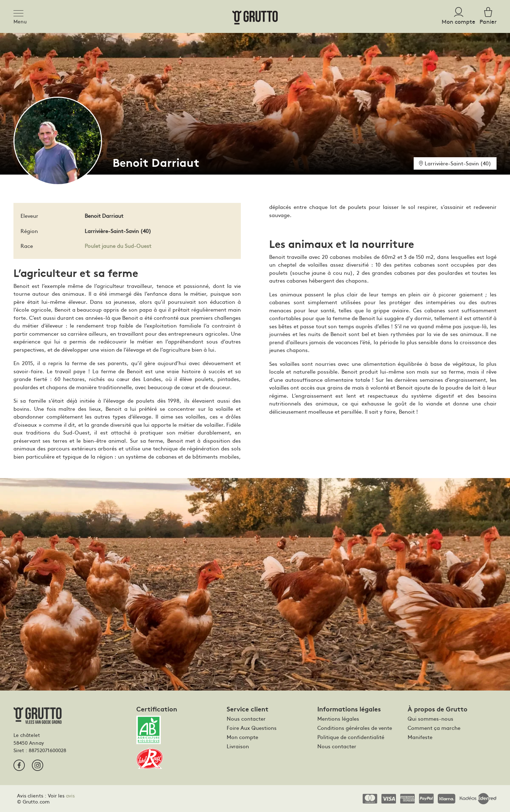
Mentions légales (338, 719)
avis (70, 795)
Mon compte (242, 737)
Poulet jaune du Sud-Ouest (118, 246)
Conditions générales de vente (355, 728)
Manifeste (420, 737)
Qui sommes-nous (430, 719)
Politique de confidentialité (351, 737)
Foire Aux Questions (252, 728)
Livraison (238, 746)
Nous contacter (246, 719)
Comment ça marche (434, 728)
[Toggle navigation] (21, 12)
